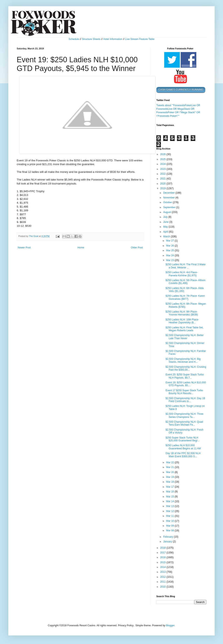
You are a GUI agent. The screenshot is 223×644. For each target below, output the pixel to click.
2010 (163, 587)
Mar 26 (170, 246)
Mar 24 (170, 255)
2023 (163, 169)
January (168, 542)
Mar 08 (170, 531)
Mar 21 (170, 467)
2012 (163, 577)
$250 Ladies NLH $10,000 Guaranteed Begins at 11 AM (183, 447)
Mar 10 (170, 521)
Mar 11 (170, 516)
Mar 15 (170, 497)
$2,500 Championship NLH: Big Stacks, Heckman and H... (183, 360)
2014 (163, 567)
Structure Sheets (91, 39)
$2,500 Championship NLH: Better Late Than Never (185, 337)
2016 (163, 557)
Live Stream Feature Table (140, 39)
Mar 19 (170, 477)
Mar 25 (170, 250)
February (169, 537)
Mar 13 (170, 506)
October (168, 202)
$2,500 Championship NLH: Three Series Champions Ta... (184, 415)
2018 (163, 548)
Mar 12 (170, 511)
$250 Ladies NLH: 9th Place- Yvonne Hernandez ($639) (182, 313)
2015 (163, 562)
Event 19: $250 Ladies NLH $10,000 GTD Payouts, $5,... (186, 384)
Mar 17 (170, 487)
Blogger (170, 625)
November (169, 198)
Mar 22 (170, 462)
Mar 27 (170, 241)
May (166, 227)
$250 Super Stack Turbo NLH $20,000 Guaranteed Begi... (182, 439)
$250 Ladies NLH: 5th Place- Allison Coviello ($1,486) (185, 282)
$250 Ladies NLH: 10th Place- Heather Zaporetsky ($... (182, 321)
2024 (163, 164)
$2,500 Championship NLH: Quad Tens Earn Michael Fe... (184, 423)
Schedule (74, 39)
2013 (163, 572)
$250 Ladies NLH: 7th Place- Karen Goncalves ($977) (185, 297)
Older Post (137, 248)
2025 (163, 159)
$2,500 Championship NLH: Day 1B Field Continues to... (185, 400)
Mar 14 (170, 501)
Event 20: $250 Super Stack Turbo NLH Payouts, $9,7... (185, 376)
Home (81, 248)
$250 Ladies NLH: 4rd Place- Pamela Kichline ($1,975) (182, 274)
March (167, 237)
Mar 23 (170, 260)
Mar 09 (170, 526)
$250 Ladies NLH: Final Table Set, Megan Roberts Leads (184, 329)
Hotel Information (113, 39)
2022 (163, 174)
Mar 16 (170, 492)
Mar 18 (170, 482)
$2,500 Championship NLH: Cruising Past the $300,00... (186, 368)
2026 (163, 154)
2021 (163, 179)
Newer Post (24, 248)
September (170, 207)
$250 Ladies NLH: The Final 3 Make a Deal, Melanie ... (185, 266)
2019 (163, 188)
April (166, 232)
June (166, 222)
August (167, 212)
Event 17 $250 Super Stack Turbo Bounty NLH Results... (184, 392)
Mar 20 (170, 472)
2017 (163, 553)
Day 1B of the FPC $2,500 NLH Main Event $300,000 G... (183, 455)
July (166, 217)
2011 (163, 582)
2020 (163, 184)
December (169, 193)
